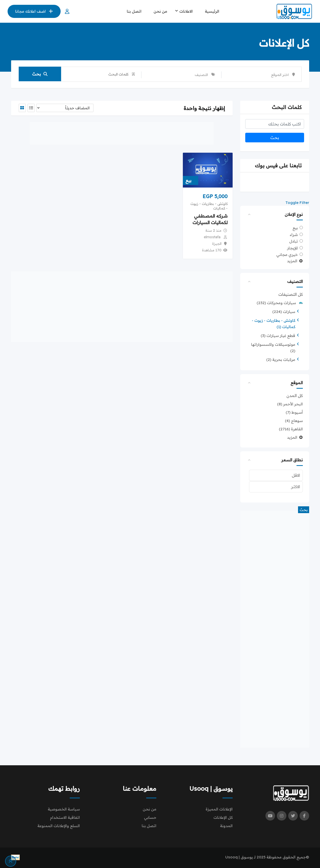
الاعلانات (186, 11)
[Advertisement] (275, 629)
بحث (40, 74)
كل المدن (295, 396)
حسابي (150, 817)
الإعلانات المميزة (219, 809)
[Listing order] (65, 108)
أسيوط (294, 412)
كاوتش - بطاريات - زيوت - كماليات (209, 206)
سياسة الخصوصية (64, 809)
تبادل (293, 241)
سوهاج (294, 421)
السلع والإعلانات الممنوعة (59, 826)
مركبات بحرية (281, 360)
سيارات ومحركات (280, 303)
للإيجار (292, 248)
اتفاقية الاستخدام (65, 817)
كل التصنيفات (291, 294)
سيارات (284, 312)
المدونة (226, 826)
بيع (295, 228)
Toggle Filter (297, 203)
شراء (294, 234)
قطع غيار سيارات (278, 336)
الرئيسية (212, 11)
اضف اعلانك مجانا (34, 11)
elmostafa (212, 237)
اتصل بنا (134, 11)
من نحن (160, 11)
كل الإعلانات (223, 817)
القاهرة (291, 429)
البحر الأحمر (290, 404)
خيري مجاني (287, 255)
